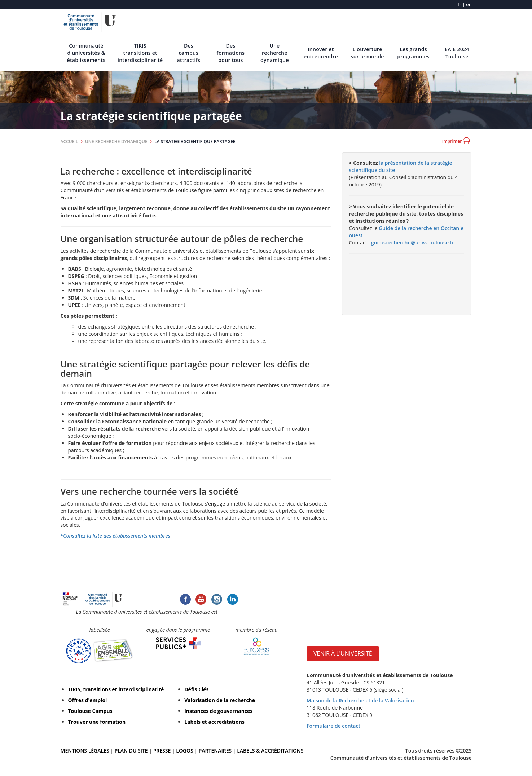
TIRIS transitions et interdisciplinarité (140, 53)
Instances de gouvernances (218, 711)
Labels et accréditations (214, 722)
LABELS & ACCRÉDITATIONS (270, 751)
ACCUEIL (69, 142)
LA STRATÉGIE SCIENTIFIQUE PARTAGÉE (195, 142)
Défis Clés (196, 689)
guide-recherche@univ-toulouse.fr (413, 242)
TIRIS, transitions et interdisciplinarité (116, 689)
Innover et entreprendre (321, 53)
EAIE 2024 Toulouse (457, 53)
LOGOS (185, 751)
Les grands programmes (413, 53)
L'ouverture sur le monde (368, 53)
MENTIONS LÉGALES (85, 751)
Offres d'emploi (88, 700)
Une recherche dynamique (275, 53)
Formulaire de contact (333, 726)
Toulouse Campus (90, 711)
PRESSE (163, 751)
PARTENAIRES (215, 751)
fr (460, 5)
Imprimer (456, 141)
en (469, 5)
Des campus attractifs (189, 53)
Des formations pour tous (231, 53)
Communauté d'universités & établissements (86, 53)
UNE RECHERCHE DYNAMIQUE (116, 142)
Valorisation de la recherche (220, 700)
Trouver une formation (97, 722)
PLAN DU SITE (131, 751)
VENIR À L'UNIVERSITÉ (343, 653)
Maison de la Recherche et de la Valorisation (360, 700)
